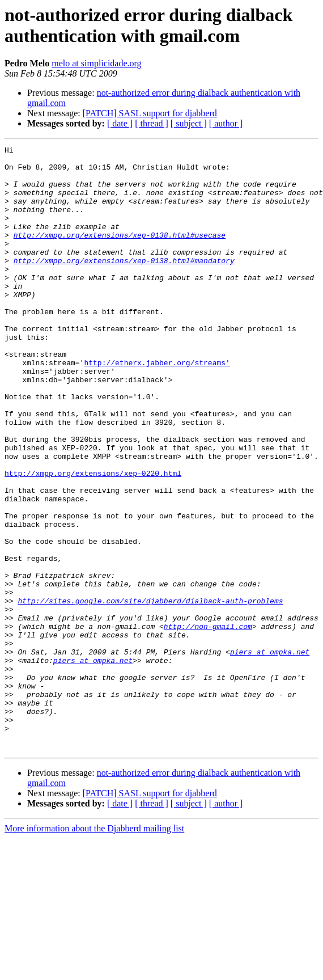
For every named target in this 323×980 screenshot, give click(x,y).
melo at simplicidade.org (96, 63)
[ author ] (226, 123)
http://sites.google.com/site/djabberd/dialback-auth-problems (150, 692)
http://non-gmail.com (208, 723)
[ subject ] (189, 123)
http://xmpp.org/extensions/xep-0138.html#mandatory (124, 284)
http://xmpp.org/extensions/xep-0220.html (93, 539)
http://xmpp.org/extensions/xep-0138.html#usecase (120, 254)
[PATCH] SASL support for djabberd (150, 113)
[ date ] (120, 123)
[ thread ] (152, 123)
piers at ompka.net (270, 754)
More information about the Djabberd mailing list (94, 949)
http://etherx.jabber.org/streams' (157, 407)
